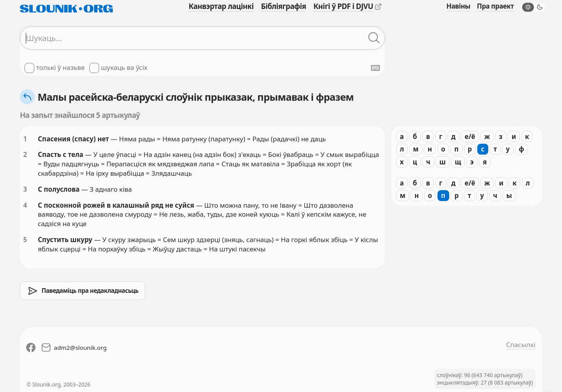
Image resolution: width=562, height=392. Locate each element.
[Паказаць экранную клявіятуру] (375, 68)
